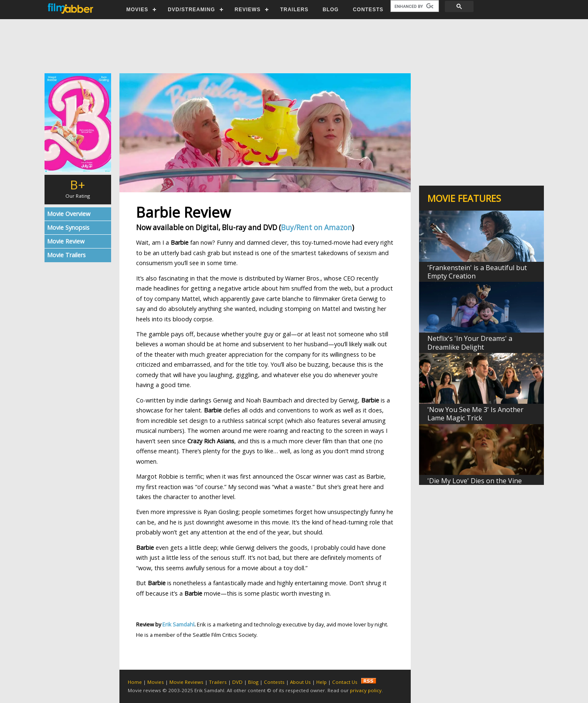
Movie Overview (69, 214)
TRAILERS (294, 10)
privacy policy (366, 690)
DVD (237, 682)
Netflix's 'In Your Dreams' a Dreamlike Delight (470, 343)
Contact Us (345, 682)
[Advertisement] (294, 46)
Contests (274, 682)
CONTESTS (368, 10)
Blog (253, 682)
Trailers (218, 682)
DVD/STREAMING (191, 10)
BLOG (331, 10)
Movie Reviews (186, 682)
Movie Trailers (66, 255)
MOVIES (138, 10)
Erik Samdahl (178, 624)
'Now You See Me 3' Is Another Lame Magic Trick (475, 414)
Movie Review (66, 241)
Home (135, 682)
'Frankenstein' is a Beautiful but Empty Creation (477, 272)
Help (321, 682)
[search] (414, 6)
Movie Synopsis (68, 227)
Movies (156, 682)
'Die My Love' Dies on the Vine (475, 481)
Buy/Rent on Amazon (316, 227)
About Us (300, 682)
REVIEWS (248, 10)
